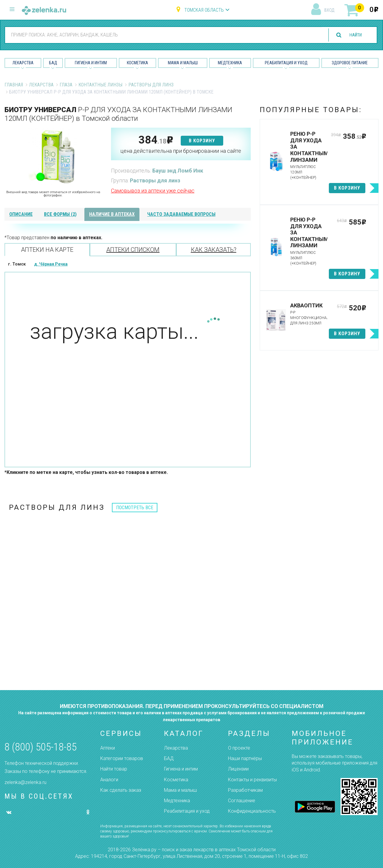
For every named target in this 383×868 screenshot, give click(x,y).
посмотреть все (135, 508)
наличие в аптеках (112, 214)
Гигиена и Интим (91, 63)
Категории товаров (122, 758)
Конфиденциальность (252, 811)
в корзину (202, 141)
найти (354, 35)
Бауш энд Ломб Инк (178, 171)
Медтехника (230, 63)
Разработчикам (245, 790)
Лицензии (238, 769)
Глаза (66, 85)
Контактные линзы (100, 85)
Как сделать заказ (121, 790)
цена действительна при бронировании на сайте (181, 151)
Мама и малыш (183, 63)
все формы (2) (60, 214)
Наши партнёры (245, 758)
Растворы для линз (151, 85)
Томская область (204, 10)
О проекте (239, 748)
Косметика (137, 63)
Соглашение (242, 801)
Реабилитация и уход (286, 63)
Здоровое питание (350, 63)
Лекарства (23, 63)
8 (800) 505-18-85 (41, 747)
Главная (14, 85)
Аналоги (109, 780)
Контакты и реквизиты (252, 780)
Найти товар (114, 769)
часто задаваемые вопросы (181, 214)
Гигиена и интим (181, 769)
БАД (53, 63)
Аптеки (108, 748)
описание (21, 214)
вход (329, 10)
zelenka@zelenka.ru (25, 782)
